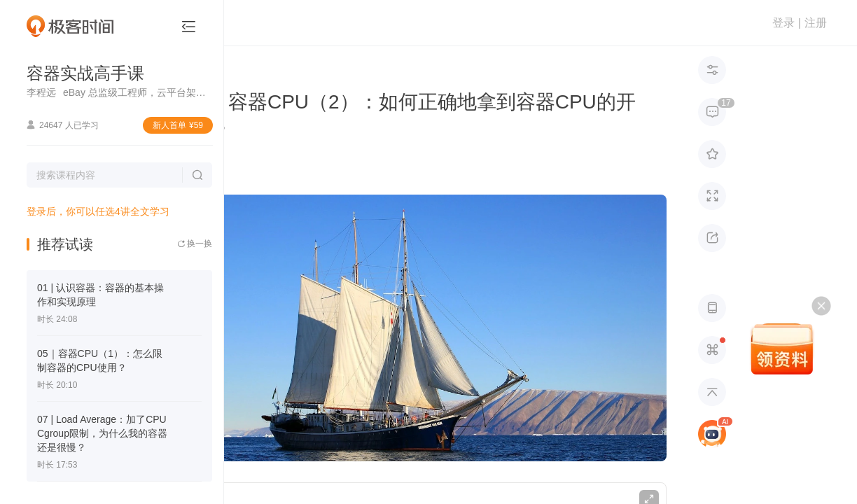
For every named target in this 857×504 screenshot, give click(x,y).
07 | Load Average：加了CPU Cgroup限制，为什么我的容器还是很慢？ (102, 433)
